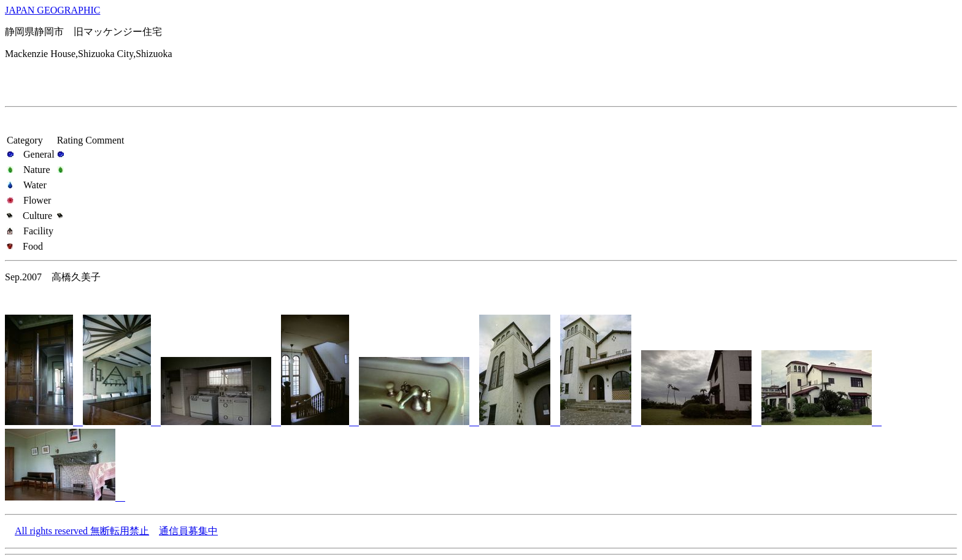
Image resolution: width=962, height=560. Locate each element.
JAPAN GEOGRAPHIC (52, 10)
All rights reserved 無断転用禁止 (82, 531)
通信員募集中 (188, 531)
